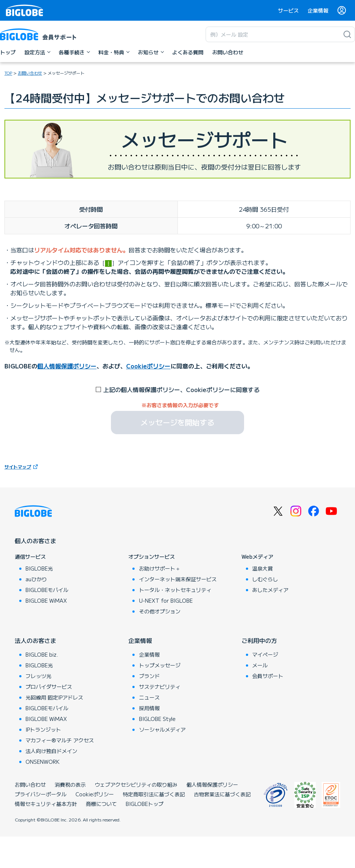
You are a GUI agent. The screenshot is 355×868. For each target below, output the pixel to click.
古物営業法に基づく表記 (222, 794)
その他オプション (160, 611)
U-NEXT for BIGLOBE (166, 600)
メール (260, 665)
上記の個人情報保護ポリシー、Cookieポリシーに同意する (181, 389)
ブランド (149, 676)
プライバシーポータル (41, 794)
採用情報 (149, 708)
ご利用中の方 (259, 640)
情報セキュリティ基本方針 (46, 804)
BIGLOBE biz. (42, 654)
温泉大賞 (263, 568)
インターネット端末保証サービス (178, 579)
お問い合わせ (30, 784)
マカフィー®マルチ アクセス (60, 740)
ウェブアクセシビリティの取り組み (136, 784)
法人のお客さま (35, 640)
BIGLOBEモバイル (47, 590)
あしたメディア (270, 590)
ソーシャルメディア (162, 729)
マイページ (265, 654)
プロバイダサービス (49, 687)
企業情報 (318, 10)
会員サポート (268, 676)
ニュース (149, 697)
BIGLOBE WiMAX (46, 600)
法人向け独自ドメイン (51, 751)
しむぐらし (265, 579)
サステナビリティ (160, 687)
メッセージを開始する (177, 422)
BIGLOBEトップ (145, 804)
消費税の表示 (70, 784)
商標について (101, 804)
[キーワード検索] (273, 34)
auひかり (36, 579)
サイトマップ (18, 467)
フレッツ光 (38, 676)
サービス (288, 10)
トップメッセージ (160, 665)
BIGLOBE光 (39, 568)
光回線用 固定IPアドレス (54, 697)
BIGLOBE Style (157, 719)
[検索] (347, 34)
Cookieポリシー (148, 366)
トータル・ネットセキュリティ (175, 590)
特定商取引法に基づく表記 (154, 794)
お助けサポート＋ (160, 568)
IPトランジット (43, 729)
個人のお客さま (35, 541)
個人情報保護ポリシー (67, 366)
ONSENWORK (43, 762)
